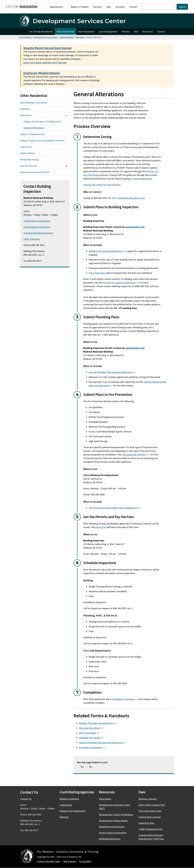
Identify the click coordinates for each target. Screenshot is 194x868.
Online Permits (28, 153)
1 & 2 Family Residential (41, 32)
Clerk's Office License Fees (152, 805)
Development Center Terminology (116, 815)
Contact (133, 7)
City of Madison (25, 37)
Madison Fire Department (73, 811)
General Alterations (34, 128)
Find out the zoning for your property (102, 185)
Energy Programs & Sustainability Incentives (43, 141)
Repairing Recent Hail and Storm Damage (47, 48)
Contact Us (26, 799)
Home (23, 32)
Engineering (66, 805)
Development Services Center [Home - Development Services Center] (79, 21)
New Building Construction (34, 103)
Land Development (108, 32)
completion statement (123, 699)
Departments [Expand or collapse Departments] (58, 7)
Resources (148, 32)
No (91, 767)
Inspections (26, 147)
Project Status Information (113, 833)
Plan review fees (97, 273)
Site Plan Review (29, 166)
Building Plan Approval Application (106, 251)
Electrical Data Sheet (89, 728)
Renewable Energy (30, 159)
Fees (136, 32)
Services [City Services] (97, 7)
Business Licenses (148, 799)
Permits (126, 32)
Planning (64, 817)
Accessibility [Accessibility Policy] (85, 861)
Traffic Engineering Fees (151, 829)
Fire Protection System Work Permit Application (113, 508)
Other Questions (32, 239)
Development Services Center (46, 37)
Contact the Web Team (48, 861)
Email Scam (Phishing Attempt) (42, 73)
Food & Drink (151, 817)
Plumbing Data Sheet (90, 738)
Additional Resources (110, 839)
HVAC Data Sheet (88, 733)
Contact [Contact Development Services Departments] (161, 32)
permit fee (101, 527)
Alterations (80, 37)
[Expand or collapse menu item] (67, 115)
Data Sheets (105, 799)
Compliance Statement (91, 747)
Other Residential (65, 32)
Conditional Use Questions (37, 221)
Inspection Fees (146, 823)
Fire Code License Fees (150, 811)
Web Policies (70, 861)
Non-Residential (86, 32)
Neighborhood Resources (112, 827)
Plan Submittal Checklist (134, 455)
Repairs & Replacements (33, 134)
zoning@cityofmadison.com (131, 198)
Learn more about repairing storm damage (45, 62)
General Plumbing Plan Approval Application (111, 372)
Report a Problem (80, 7)
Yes (82, 767)
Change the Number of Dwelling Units (42, 122)
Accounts (120, 7)
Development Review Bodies (113, 821)
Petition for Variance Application (119, 283)
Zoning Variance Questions (37, 227)
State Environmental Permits (35, 172)
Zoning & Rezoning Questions (38, 233)
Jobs (108, 7)
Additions (25, 109)
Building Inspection (69, 799)
